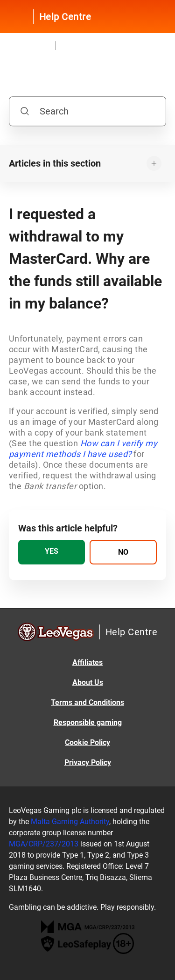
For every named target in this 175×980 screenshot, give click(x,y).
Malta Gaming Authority (70, 822)
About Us (88, 682)
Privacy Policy (88, 762)
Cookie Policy (87, 742)
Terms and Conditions (87, 702)
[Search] (88, 112)
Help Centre (65, 17)
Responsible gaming (88, 722)
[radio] (52, 552)
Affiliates (87, 662)
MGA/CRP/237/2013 (44, 844)
